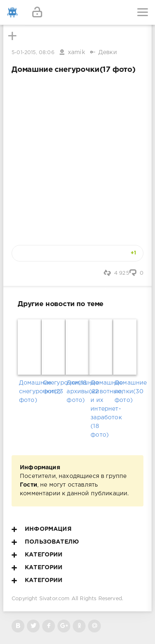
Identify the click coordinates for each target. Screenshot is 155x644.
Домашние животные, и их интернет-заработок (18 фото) (101, 409)
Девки (108, 52)
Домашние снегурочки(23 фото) (30, 392)
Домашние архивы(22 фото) (77, 392)
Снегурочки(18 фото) (54, 387)
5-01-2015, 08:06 (33, 53)
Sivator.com (55, 599)
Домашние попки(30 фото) (125, 392)
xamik (76, 52)
